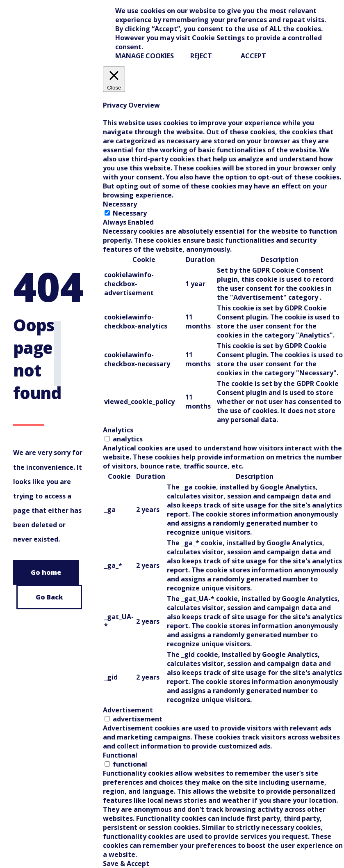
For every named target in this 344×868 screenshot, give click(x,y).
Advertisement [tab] (128, 710)
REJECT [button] (201, 56)
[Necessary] (107, 213)
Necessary (130, 213)
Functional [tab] (120, 755)
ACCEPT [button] (253, 56)
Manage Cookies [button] (145, 56)
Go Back (49, 597)
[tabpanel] (223, 326)
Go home (46, 572)
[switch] (107, 439)
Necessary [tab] (120, 204)
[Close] (114, 79)
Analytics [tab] (118, 430)
